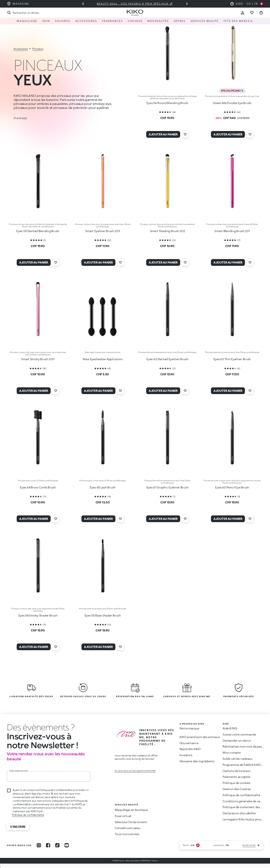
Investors (186, 755)
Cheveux (135, 21)
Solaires (63, 21)
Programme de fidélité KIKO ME (244, 765)
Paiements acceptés (236, 777)
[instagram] (39, 845)
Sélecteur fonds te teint (131, 822)
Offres (180, 21)
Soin (46, 21)
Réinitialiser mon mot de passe (244, 746)
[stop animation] (38, 727)
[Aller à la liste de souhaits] (252, 13)
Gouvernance (189, 743)
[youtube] (67, 845)
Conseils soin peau (128, 828)
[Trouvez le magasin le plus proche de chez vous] (18, 4)
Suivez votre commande (239, 734)
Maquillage (27, 21)
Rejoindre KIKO (190, 749)
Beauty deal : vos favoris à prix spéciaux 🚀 (135, 4)
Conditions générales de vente (244, 801)
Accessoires (86, 21)
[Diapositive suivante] (187, 4)
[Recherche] (24, 13)
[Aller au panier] (261, 13)
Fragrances (112, 21)
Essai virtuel (123, 816)
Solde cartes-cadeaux (237, 759)
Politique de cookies (236, 783)
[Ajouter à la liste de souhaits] (185, 134)
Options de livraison (236, 771)
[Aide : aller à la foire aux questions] (237, 4)
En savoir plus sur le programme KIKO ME (135, 771)
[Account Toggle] (243, 13)
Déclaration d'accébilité (239, 813)
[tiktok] (57, 845)
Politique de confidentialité (28, 815)
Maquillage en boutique (131, 810)
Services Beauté (205, 21)
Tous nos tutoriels (127, 834)
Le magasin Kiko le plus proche (244, 819)
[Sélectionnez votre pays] (255, 4)
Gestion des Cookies (237, 789)
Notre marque (189, 728)
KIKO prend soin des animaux (200, 737)
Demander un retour (237, 740)
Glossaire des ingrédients (197, 761)
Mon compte (232, 752)
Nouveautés (158, 21)
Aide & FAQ (230, 728)
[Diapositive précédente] (83, 4)
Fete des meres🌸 (238, 21)
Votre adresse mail (18, 771)
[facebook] (48, 845)
